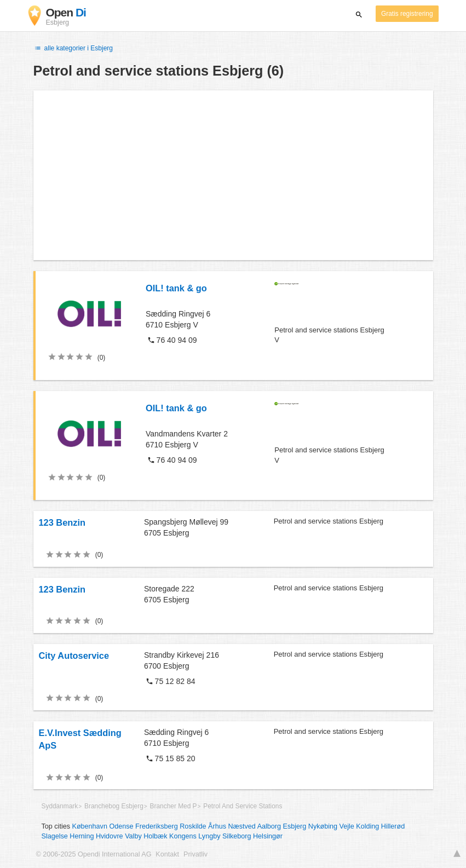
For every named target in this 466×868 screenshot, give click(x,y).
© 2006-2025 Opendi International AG (94, 854)
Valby (133, 836)
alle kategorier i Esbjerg (73, 48)
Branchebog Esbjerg (114, 806)
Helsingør (268, 836)
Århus (217, 826)
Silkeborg (237, 836)
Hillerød (393, 826)
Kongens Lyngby (195, 836)
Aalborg (269, 826)
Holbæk (155, 836)
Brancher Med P (174, 806)
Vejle (346, 826)
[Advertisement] (233, 175)
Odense (121, 826)
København (90, 826)
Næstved (241, 826)
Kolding (367, 826)
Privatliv (195, 854)
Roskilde (193, 826)
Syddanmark (60, 806)
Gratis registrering (407, 14)
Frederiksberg (157, 826)
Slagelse (55, 836)
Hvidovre (110, 836)
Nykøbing (323, 826)
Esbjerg (295, 826)
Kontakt (167, 854)
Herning (82, 836)
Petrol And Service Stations (243, 806)
